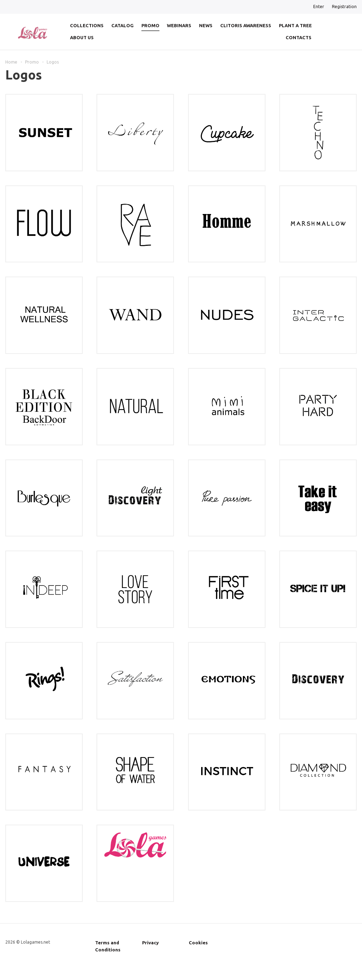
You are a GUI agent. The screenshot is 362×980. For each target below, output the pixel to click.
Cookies (198, 943)
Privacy (150, 943)
